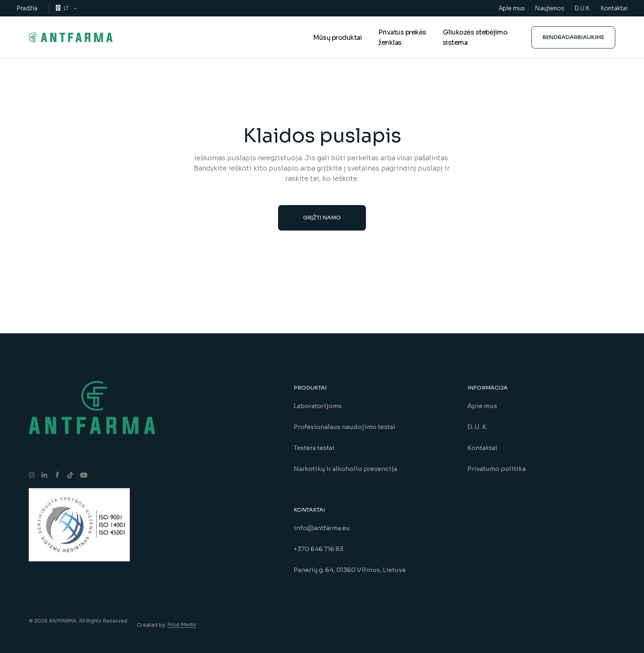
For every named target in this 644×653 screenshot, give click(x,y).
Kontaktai (614, 8)
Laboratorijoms (318, 406)
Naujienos (550, 8)
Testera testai (314, 448)
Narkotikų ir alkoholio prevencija (345, 469)
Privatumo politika (497, 469)
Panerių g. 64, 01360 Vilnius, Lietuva (350, 570)
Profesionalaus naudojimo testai (345, 427)
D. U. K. (477, 427)
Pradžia (27, 8)
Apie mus (512, 8)
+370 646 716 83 (319, 549)
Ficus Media (182, 624)
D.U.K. (582, 8)
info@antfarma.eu (322, 528)
